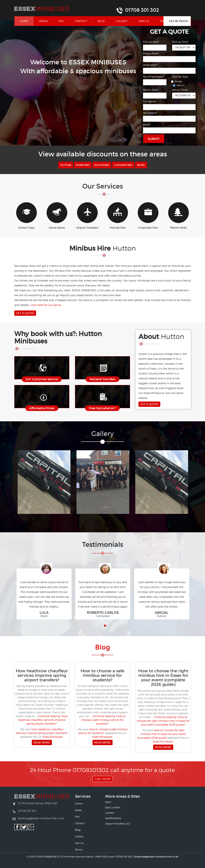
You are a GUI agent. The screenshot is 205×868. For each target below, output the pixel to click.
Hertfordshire (113, 818)
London (110, 813)
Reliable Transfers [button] (102, 379)
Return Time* (180, 90)
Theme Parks (179, 216)
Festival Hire (118, 216)
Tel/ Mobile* (150, 113)
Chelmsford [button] (123, 165)
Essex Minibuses (53, 737)
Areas (43, 21)
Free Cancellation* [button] (102, 408)
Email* (147, 125)
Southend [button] (102, 165)
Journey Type (180, 77)
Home (27, 21)
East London (113, 807)
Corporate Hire (148, 216)
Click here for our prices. (46, 305)
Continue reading (43, 720)
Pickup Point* (151, 53)
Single (177, 81)
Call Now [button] (103, 779)
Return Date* (151, 90)
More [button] (141, 165)
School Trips (26, 216)
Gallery (122, 21)
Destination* (150, 65)
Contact (81, 21)
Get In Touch (179, 21)
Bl (102, 647)
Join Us (144, 21)
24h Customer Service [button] (42, 379)
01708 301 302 (142, 10)
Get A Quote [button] (25, 313)
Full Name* (150, 101)
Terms (79, 850)
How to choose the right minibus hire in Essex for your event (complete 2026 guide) (162, 734)
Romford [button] (83, 165)
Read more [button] (42, 742)
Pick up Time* (180, 42)
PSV (61, 21)
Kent (108, 802)
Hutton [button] (66, 165)
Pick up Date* (151, 42)
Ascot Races (57, 216)
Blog (101, 21)
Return (179, 85)
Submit (154, 139)
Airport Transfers (87, 216)
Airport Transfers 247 (118, 824)
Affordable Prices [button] (42, 408)
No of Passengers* (154, 77)
